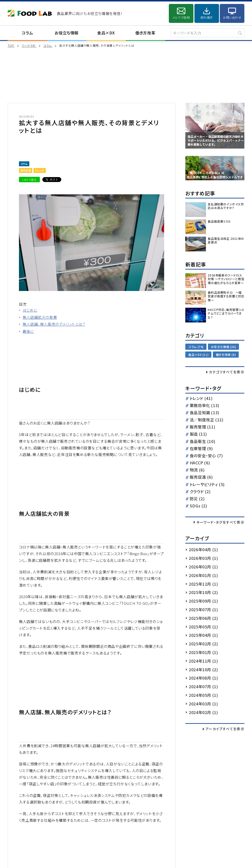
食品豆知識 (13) (205, 413)
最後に (28, 331)
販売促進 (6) (201, 477)
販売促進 (26, 170)
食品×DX (106, 33)
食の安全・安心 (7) (206, 456)
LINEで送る (29, 180)
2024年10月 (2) (203, 670)
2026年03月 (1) (203, 558)
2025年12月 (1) (203, 584)
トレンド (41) (201, 399)
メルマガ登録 (181, 17)
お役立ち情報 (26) (224, 347)
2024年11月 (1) (203, 661)
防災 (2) (197, 499)
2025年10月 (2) (203, 592)
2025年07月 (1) (203, 609)
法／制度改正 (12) (207, 420)
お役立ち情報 (67, 33)
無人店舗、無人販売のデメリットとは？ (54, 324)
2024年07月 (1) (203, 686)
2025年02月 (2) (203, 644)
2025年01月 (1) (203, 652)
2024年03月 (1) (203, 704)
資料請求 (206, 17)
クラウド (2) (200, 492)
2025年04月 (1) (203, 635)
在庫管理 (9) (201, 449)
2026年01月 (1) (203, 575)
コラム (27, 33)
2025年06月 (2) (203, 618)
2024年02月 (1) (203, 712)
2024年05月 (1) (203, 695)
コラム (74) (196, 347)
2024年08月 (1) (203, 678)
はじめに (30, 310)
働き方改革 (145, 33)
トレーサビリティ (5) (207, 485)
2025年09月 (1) (203, 601)
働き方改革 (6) (226, 355)
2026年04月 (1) (203, 549)
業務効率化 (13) (205, 406)
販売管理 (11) (202, 427)
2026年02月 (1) (203, 567)
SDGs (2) (198, 506)
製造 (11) (198, 434)
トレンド (39, 170)
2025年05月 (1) (203, 627)
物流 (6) (197, 470)
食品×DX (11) (198, 355)
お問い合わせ (232, 17)
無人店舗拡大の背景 (40, 317)
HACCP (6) (200, 463)
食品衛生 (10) (202, 442)
